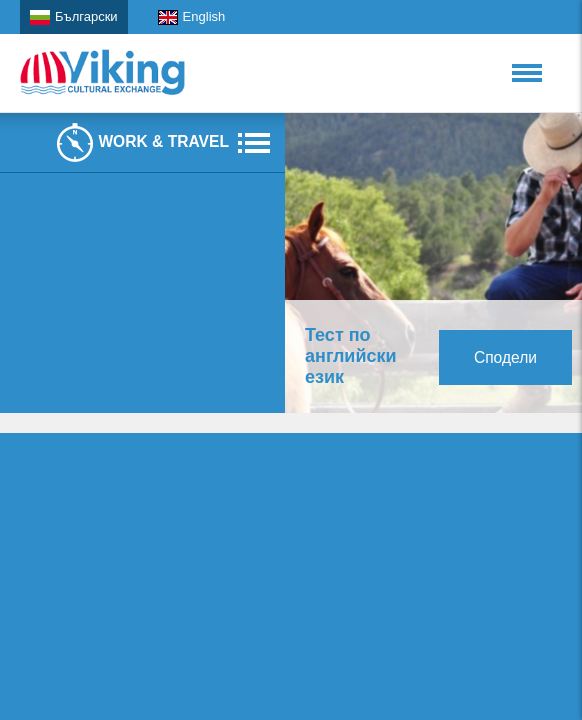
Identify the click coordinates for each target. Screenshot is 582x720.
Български (74, 17)
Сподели (505, 357)
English (192, 17)
